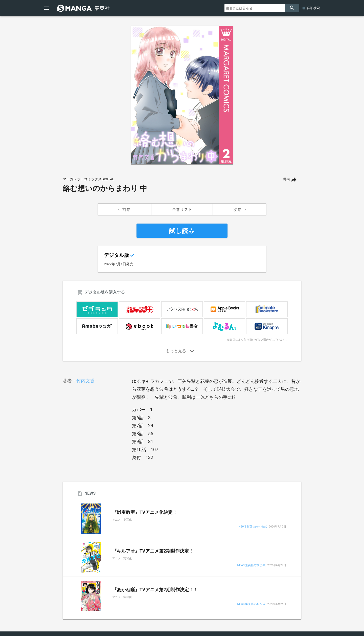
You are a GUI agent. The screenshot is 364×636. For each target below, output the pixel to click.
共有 (287, 179)
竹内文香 (85, 381)
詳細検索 (313, 8)
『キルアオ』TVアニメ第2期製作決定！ (153, 551)
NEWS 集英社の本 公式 (253, 527)
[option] (182, 95)
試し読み (182, 231)
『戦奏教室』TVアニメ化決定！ (145, 512)
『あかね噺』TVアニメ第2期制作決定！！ (155, 590)
